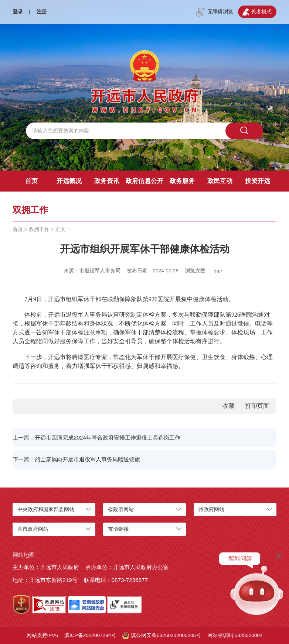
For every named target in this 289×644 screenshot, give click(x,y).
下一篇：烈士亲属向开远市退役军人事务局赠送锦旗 (76, 459)
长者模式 (257, 12)
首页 (31, 181)
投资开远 (258, 181)
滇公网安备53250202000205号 (162, 636)
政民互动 (220, 181)
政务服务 (182, 181)
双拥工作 (39, 229)
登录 (18, 12)
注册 (42, 12)
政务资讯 (107, 181)
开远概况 (69, 181)
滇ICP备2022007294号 (90, 635)
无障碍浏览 (214, 12)
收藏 (228, 406)
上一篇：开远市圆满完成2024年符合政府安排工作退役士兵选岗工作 (96, 438)
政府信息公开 (144, 181)
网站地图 (24, 555)
